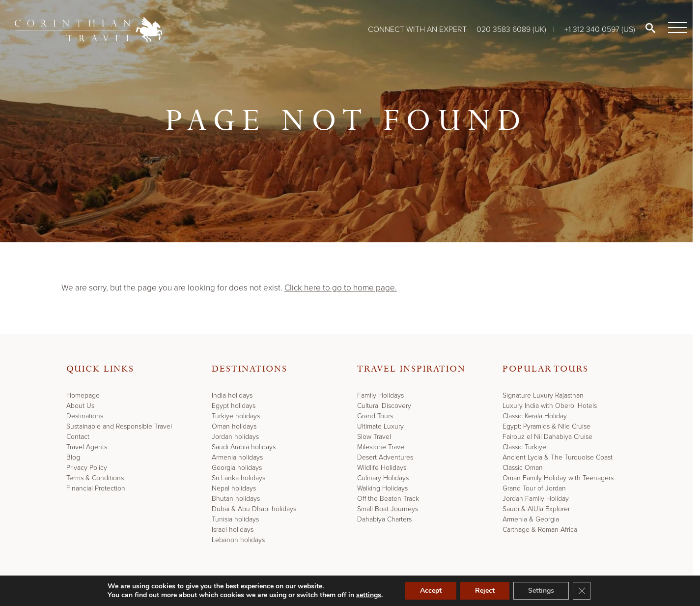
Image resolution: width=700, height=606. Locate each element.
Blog (73, 457)
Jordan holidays (235, 437)
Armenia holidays (237, 457)
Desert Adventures (385, 457)
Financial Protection (96, 488)
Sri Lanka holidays (238, 478)
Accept (431, 591)
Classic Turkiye (524, 447)
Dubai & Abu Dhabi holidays (254, 509)
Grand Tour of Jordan (534, 488)
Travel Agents (87, 447)
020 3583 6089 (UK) (512, 29)
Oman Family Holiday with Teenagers (558, 478)
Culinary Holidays (383, 478)
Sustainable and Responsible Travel (119, 426)
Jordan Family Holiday (536, 499)
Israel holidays (233, 530)
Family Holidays (380, 395)
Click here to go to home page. (341, 288)
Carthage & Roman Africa (540, 530)
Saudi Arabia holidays (244, 447)
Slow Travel (374, 437)
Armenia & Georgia (531, 519)
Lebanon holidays (238, 540)
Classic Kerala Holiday (535, 416)
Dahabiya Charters (384, 519)
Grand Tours (375, 416)
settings (369, 595)
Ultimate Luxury (380, 426)
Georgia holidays (237, 468)
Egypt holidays (234, 406)
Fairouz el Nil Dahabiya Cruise (547, 437)
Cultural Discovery (384, 406)
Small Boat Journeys (388, 509)
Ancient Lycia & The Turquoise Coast (558, 457)
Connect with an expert (417, 29)
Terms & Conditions (95, 478)
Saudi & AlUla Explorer (536, 509)
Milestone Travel (381, 447)
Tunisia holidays (235, 519)
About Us (80, 406)
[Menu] (675, 28)
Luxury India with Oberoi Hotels (550, 406)
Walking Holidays (382, 488)
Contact (78, 437)
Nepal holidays (234, 488)
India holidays (232, 395)
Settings (541, 591)
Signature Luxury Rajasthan (543, 395)
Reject (485, 591)
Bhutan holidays (236, 499)
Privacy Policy (87, 468)
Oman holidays (234, 426)
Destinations (85, 416)
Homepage (83, 395)
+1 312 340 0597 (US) (600, 29)
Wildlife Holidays (382, 468)
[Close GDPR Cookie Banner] (582, 591)
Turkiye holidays (236, 416)
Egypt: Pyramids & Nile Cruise (546, 426)
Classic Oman (523, 468)
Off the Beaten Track (388, 499)
